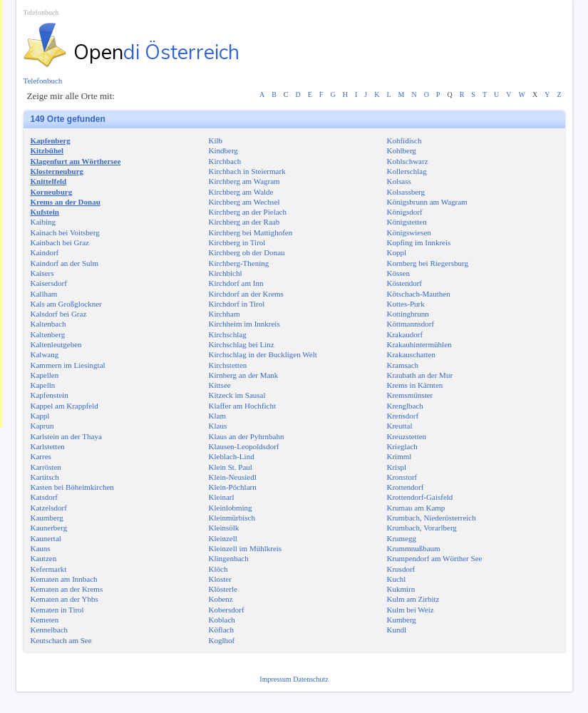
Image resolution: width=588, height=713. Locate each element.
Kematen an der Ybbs (65, 599)
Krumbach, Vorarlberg (422, 528)
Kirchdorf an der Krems (246, 294)
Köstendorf (405, 283)
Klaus (218, 426)
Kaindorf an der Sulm (65, 263)
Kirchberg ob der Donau (247, 252)
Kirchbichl (226, 273)
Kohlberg (402, 150)
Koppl (397, 252)
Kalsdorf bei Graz (59, 314)
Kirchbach (225, 161)
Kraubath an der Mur (420, 375)
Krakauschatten (411, 354)
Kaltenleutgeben (56, 344)
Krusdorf (401, 569)
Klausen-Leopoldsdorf (244, 446)
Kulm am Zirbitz (413, 599)
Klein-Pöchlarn (233, 487)
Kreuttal (400, 426)
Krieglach (402, 446)
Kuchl (397, 579)
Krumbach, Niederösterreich (432, 518)
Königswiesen (409, 232)
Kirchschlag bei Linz (242, 344)
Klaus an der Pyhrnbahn (247, 436)
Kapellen (45, 375)
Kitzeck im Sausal (237, 395)
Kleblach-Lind (232, 456)
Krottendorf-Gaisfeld (420, 497)
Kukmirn (401, 589)
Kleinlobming (231, 508)
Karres (41, 456)
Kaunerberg (49, 528)
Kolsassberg (406, 192)
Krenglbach (405, 406)
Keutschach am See (61, 640)
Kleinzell (223, 538)
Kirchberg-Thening (239, 263)
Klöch (218, 569)
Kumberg (402, 620)
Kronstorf (402, 477)
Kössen (398, 273)
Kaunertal (46, 538)
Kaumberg (47, 518)
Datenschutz (310, 679)
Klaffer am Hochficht (242, 406)
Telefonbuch (41, 12)
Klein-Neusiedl (233, 477)
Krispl (397, 467)
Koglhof (222, 640)
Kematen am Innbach (64, 579)
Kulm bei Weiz (411, 610)
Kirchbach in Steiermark (247, 171)
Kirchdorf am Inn (236, 283)
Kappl (40, 416)
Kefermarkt (49, 569)
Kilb (216, 140)
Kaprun (42, 426)
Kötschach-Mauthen (419, 294)
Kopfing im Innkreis (419, 242)
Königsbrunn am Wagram (427, 202)
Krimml (399, 456)
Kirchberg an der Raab (244, 222)
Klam (217, 416)
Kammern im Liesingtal (68, 365)
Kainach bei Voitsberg (65, 232)
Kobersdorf (227, 610)
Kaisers (42, 273)
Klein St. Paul (231, 467)
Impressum (276, 679)
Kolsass (399, 181)
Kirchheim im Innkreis (244, 324)
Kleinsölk (224, 528)
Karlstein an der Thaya (66, 436)
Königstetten (407, 222)
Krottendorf (406, 487)
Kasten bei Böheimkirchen (72, 487)
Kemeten (45, 620)
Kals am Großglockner (66, 304)
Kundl (397, 630)
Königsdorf (405, 212)
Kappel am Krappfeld (65, 406)
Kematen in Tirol (57, 610)
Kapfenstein (50, 395)
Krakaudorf (405, 334)
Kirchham (225, 314)
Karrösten (46, 467)
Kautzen (44, 558)
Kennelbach (50, 630)
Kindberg (223, 150)
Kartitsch (45, 477)
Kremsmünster (410, 395)
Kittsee (220, 385)
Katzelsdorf (49, 508)
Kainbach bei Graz (60, 242)
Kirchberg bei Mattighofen (251, 232)
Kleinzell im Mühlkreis (246, 548)
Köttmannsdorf (411, 324)
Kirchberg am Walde (241, 192)
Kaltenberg (48, 334)
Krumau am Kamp (416, 508)
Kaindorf (45, 252)
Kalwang (45, 354)
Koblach (222, 620)
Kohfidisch (404, 140)
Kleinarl (222, 497)
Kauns (41, 548)
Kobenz (221, 599)
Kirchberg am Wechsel (244, 202)
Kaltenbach (48, 324)
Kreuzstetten (407, 436)
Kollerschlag (407, 171)
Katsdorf (45, 497)
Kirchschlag (228, 334)
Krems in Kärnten (415, 385)
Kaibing (43, 222)
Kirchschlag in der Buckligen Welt (263, 354)
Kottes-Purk (406, 304)
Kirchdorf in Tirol (237, 304)
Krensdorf (403, 416)
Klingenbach (229, 558)
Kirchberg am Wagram (244, 181)
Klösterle (223, 589)
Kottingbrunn (408, 314)
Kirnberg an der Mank (244, 375)
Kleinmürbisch (232, 518)
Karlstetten (48, 446)
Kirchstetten (228, 365)
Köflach (221, 630)
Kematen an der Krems (67, 589)
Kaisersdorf (49, 283)
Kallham (44, 294)
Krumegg (402, 538)
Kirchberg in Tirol (237, 242)
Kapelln (43, 385)
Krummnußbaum (414, 548)
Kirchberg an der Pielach (248, 212)
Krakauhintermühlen (419, 344)
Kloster (220, 579)
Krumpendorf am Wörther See (435, 558)
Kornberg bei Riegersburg (428, 263)
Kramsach (403, 365)
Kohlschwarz (408, 161)
